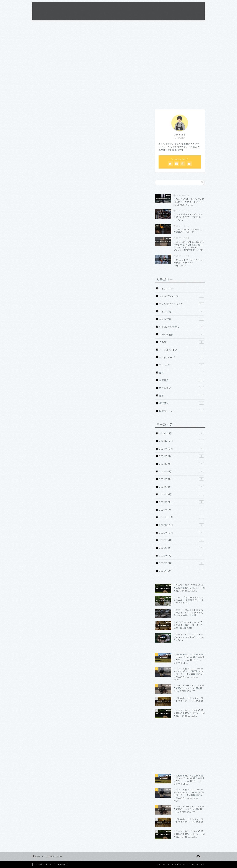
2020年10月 (181, 533)
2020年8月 (181, 548)
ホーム (117, 7)
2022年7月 (181, 433)
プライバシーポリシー (44, 864)
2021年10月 (181, 449)
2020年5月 (181, 571)
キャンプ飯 (181, 319)
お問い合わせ (168, 7)
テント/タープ (181, 357)
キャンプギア (181, 289)
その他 (181, 342)
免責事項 (151, 7)
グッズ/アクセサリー (181, 327)
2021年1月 (181, 510)
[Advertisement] (180, 83)
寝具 (181, 373)
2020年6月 (181, 563)
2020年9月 (181, 540)
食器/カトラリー (181, 411)
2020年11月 (181, 525)
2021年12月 (181, 441)
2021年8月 (181, 456)
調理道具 (181, 403)
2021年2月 (181, 502)
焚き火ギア (181, 388)
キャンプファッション (181, 304)
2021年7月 (181, 464)
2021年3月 (181, 494)
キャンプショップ (181, 296)
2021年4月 (181, 487)
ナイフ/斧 (181, 365)
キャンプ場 (181, 312)
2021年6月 (181, 471)
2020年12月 (181, 517)
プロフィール (133, 7)
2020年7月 (181, 556)
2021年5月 (181, 479)
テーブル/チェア (181, 350)
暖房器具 (181, 380)
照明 (181, 396)
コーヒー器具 (181, 334)
